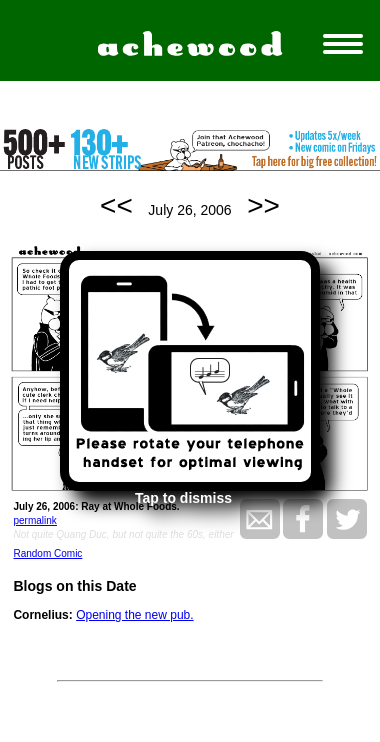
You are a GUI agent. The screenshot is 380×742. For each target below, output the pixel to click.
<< (116, 205)
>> (263, 205)
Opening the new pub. (134, 615)
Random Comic (47, 553)
